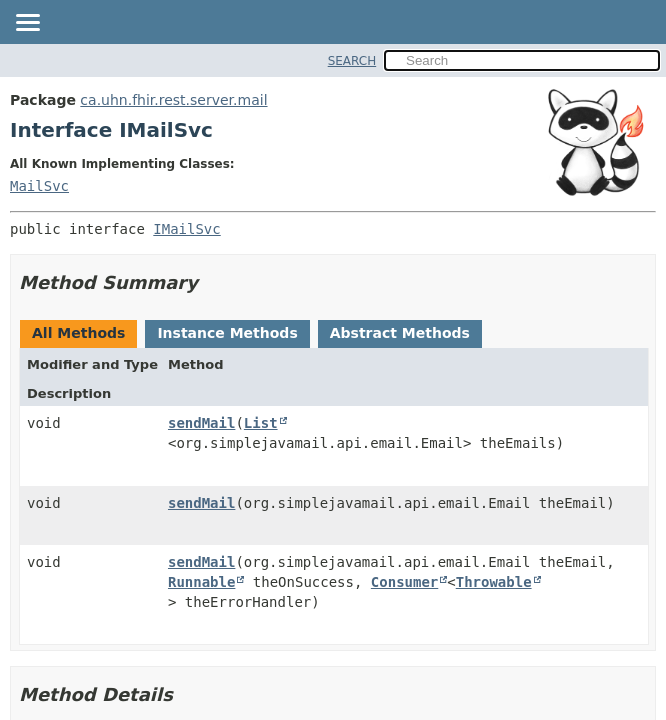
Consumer (404, 582)
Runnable (201, 582)
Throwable (494, 582)
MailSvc (39, 186)
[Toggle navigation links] (27, 24)
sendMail (201, 423)
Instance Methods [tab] (227, 333)
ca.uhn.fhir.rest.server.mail (173, 100)
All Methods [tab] (78, 333)
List (261, 423)
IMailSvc (186, 229)
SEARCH (352, 61)
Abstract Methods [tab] (400, 333)
